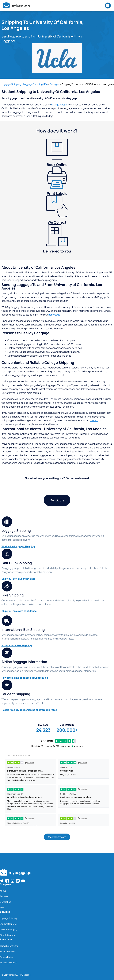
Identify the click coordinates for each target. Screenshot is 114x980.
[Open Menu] (108, 6)
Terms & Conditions (9, 946)
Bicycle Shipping (8, 935)
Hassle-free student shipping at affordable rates (29, 710)
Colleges (55, 84)
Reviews (4, 896)
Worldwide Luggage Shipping (18, 546)
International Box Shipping (17, 645)
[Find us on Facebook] (7, 881)
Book (2, 907)
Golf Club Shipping (9, 929)
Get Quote (57, 500)
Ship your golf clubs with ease (18, 579)
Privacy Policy (6, 957)
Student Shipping (8, 924)
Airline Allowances (9, 963)
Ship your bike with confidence (19, 611)
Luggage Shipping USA (35, 84)
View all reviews (57, 837)
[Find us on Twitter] (2, 881)
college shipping (60, 105)
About (3, 891)
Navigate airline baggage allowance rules (25, 678)
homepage (54, 315)
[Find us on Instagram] (12, 881)
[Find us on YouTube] (23, 881)
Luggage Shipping (11, 84)
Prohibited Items (8, 951)
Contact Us (5, 902)
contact (94, 420)
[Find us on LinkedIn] (18, 881)
